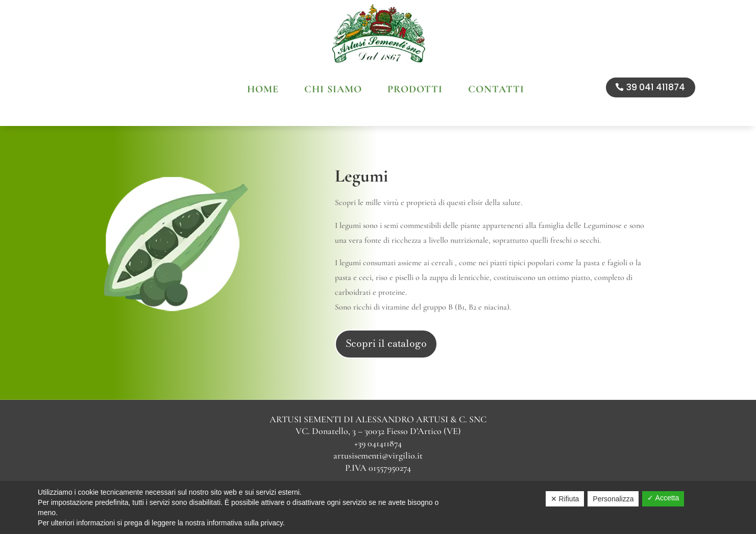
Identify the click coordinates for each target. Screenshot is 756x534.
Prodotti (415, 91)
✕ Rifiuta (565, 499)
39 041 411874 (656, 87)
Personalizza (613, 499)
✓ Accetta (663, 498)
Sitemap (410, 475)
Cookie (377, 475)
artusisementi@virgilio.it (378, 433)
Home (263, 91)
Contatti (496, 91)
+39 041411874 (378, 421)
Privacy (345, 475)
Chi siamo (333, 91)
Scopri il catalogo (386, 321)
